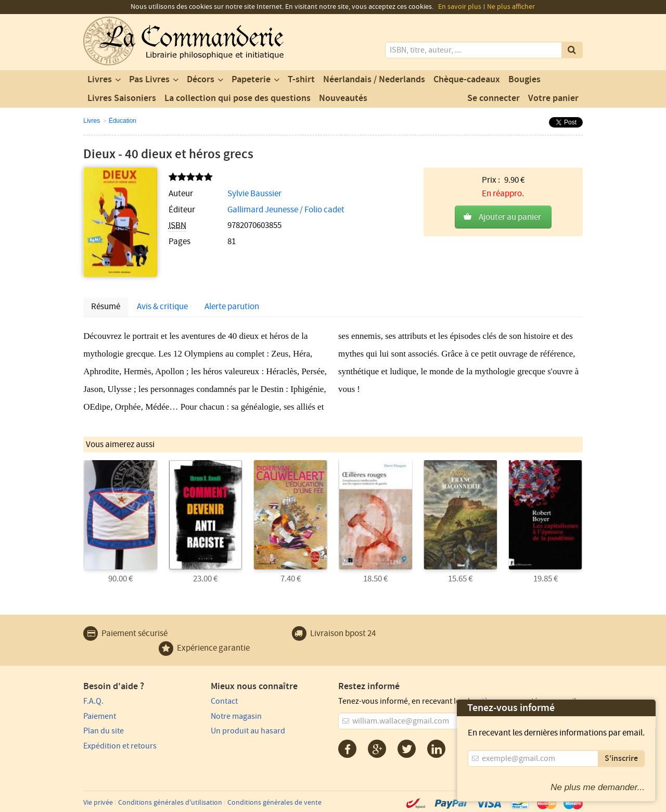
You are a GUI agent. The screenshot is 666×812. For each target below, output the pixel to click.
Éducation (123, 121)
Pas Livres (149, 80)
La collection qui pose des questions (238, 98)
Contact (224, 701)
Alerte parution (232, 307)
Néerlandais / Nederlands (374, 80)
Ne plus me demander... (598, 787)
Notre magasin (236, 716)
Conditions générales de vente (274, 803)
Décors (201, 80)
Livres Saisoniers (122, 98)
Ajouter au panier (510, 217)
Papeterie (251, 80)
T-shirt (301, 80)
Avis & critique (162, 307)
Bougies (524, 80)
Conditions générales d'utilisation (170, 803)
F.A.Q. (93, 701)
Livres (100, 80)
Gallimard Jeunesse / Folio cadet (286, 210)
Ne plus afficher (511, 7)
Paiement (100, 716)
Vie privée (98, 803)
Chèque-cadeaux (467, 80)
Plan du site (104, 731)
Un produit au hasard (248, 731)
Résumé (106, 307)
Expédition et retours (120, 746)
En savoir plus (460, 7)
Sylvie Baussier (254, 194)
